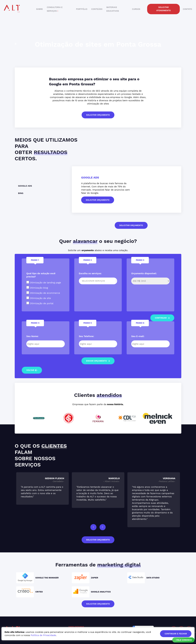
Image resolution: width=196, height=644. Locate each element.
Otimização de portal (40, 303)
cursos (136, 9)
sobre (40, 9)
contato (187, 9)
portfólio (82, 9)
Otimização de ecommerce (43, 293)
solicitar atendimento (164, 9)
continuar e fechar (176, 634)
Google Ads (25, 186)
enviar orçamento (98, 361)
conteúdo (97, 9)
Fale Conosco (183, 640)
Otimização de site (39, 298)
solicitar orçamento (98, 115)
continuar (162, 318)
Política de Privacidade (43, 635)
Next (103, 527)
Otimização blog (37, 288)
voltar (32, 370)
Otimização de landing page (44, 282)
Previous (93, 527)
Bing (21, 193)
